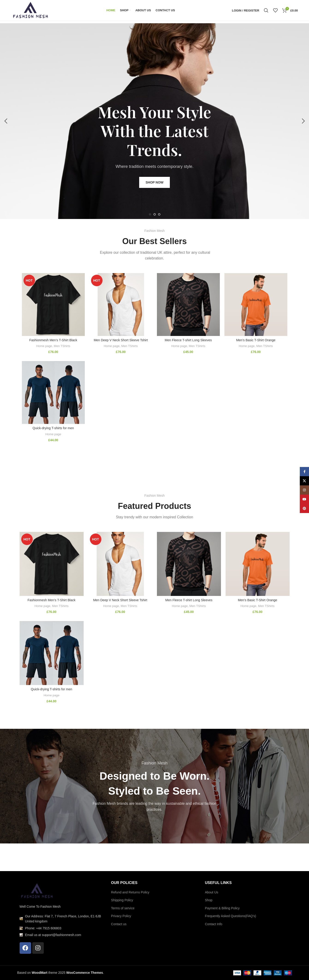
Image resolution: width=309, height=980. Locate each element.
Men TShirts (62, 346)
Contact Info (214, 924)
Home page (44, 346)
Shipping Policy (122, 900)
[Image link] (37, 891)
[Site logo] (30, 10)
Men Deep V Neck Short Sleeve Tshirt (121, 340)
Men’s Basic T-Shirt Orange (256, 340)
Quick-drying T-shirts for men (53, 428)
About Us (212, 892)
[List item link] (61, 919)
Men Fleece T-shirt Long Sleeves (188, 340)
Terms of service (123, 908)
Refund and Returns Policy (130, 892)
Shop (209, 900)
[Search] (266, 10)
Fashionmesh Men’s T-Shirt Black (53, 340)
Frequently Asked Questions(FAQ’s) (230, 916)
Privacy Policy (121, 916)
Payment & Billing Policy (222, 908)
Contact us (119, 924)
